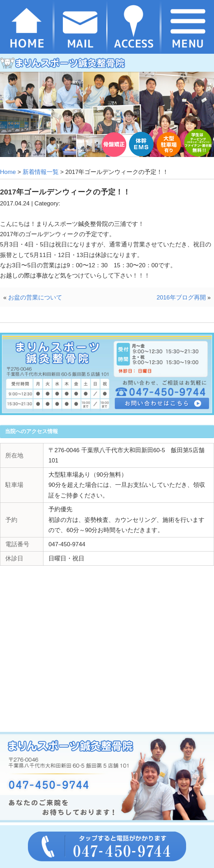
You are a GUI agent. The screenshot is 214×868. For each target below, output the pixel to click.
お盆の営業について (35, 298)
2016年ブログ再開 (181, 298)
